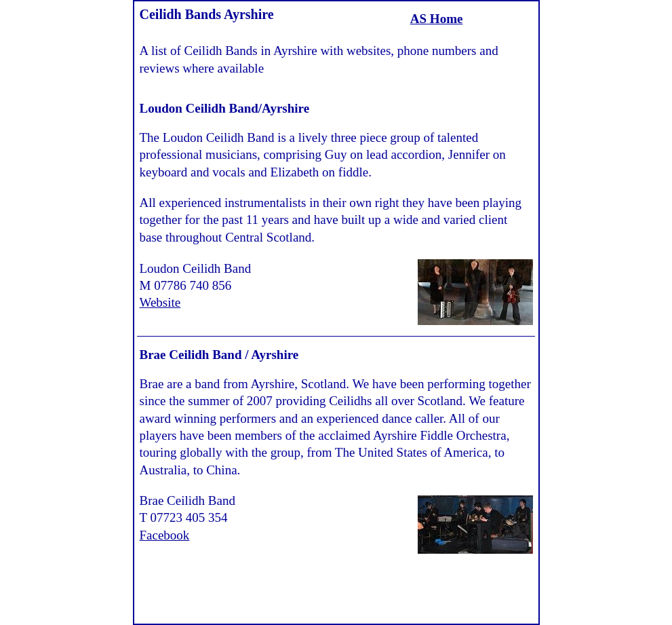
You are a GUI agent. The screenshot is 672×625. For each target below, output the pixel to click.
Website (160, 302)
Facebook (165, 535)
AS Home (437, 19)
